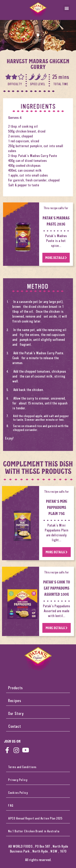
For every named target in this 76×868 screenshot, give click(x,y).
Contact (14, 726)
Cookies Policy (18, 793)
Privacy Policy (18, 780)
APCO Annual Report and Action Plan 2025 (35, 818)
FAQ (11, 806)
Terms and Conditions (22, 767)
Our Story (16, 714)
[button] (67, 8)
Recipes (15, 701)
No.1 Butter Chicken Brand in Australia (34, 831)
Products (16, 688)
